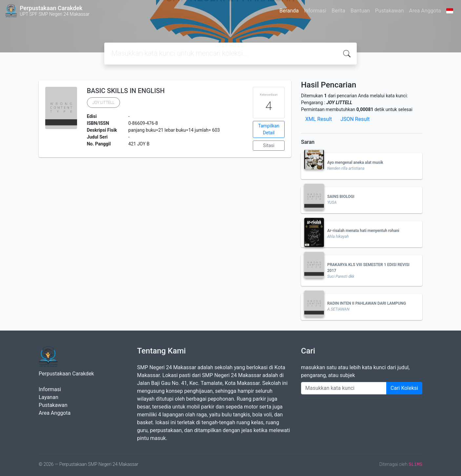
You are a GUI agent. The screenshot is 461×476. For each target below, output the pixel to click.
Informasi (315, 11)
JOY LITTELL (103, 103)
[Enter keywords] (344, 388)
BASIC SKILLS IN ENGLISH (126, 91)
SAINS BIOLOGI (341, 197)
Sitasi (269, 145)
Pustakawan (389, 11)
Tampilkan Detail (269, 129)
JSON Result (355, 119)
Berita (338, 11)
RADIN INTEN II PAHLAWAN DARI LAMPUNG (367, 303)
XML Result (319, 119)
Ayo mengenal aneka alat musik (355, 162)
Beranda (289, 11)
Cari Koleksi (404, 388)
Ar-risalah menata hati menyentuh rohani (363, 231)
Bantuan (360, 11)
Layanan (49, 397)
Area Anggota (425, 11)
